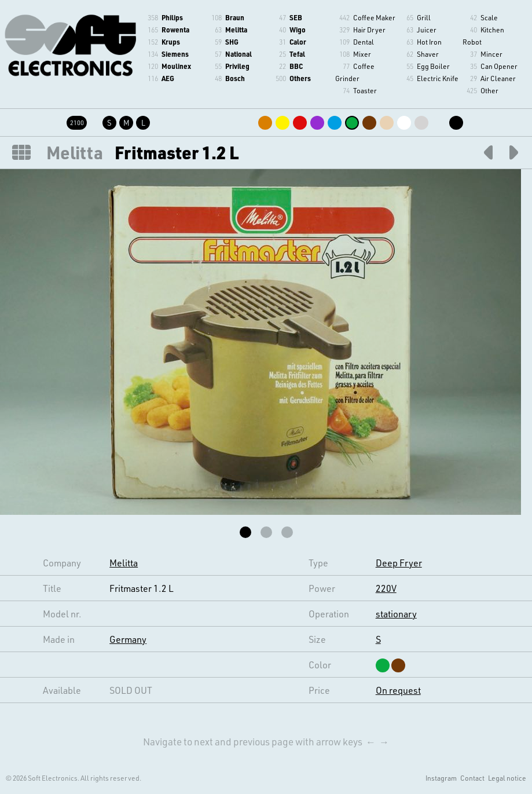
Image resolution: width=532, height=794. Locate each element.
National (239, 54)
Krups (171, 42)
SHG (232, 42)
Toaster (365, 90)
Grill (424, 17)
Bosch (235, 78)
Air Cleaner (498, 78)
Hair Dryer (369, 30)
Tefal (297, 54)
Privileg (237, 66)
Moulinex (176, 66)
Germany (128, 639)
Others (300, 78)
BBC (296, 66)
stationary (396, 614)
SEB (296, 17)
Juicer (427, 30)
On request (398, 690)
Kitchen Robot (483, 36)
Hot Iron (429, 42)
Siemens (175, 54)
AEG (168, 78)
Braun (235, 17)
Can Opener (499, 66)
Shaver (428, 54)
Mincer (491, 54)
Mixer (362, 54)
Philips (172, 17)
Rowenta (175, 30)
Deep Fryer (399, 563)
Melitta (236, 30)
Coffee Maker (374, 17)
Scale (489, 17)
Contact (472, 778)
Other (489, 90)
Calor (298, 42)
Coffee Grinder (355, 72)
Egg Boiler (433, 66)
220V (386, 588)
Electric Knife (438, 78)
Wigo (298, 30)
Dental (364, 42)
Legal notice (507, 778)
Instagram (441, 778)
